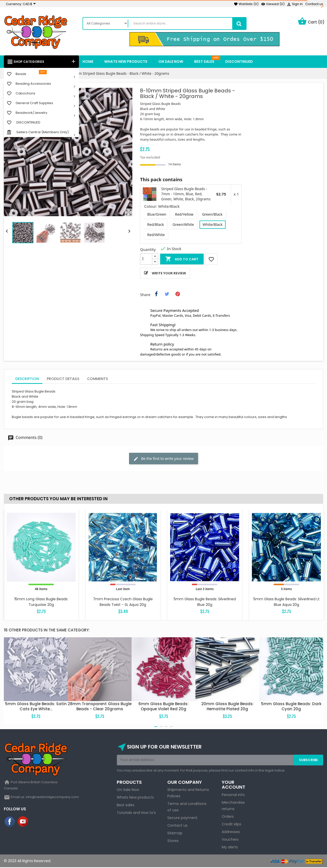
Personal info (233, 795)
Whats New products (135, 798)
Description (27, 379)
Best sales (126, 806)
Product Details (63, 379)
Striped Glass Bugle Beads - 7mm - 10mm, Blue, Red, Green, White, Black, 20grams (186, 195)
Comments (97, 379)
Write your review (169, 274)
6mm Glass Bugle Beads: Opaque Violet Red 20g (163, 707)
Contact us (314, 4)
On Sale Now (128, 790)
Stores (173, 841)
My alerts (230, 848)
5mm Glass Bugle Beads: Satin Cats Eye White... (36, 707)
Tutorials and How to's (136, 813)
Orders (228, 817)
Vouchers (230, 840)
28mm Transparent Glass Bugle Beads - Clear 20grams (100, 707)
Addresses (231, 832)
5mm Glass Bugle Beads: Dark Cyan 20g (291, 707)
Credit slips (231, 825)
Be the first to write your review (163, 459)
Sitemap (175, 834)
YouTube (23, 822)
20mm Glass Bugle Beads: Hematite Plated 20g (227, 707)
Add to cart (182, 260)
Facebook (10, 822)
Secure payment (182, 818)
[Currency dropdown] (30, 4)
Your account (233, 785)
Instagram (37, 822)
